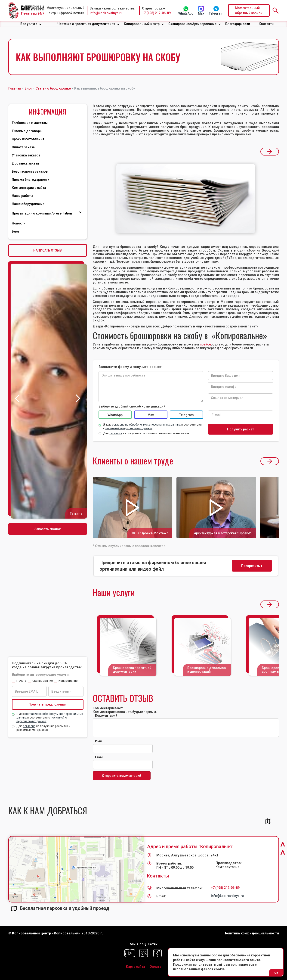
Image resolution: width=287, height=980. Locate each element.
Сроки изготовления (28, 139)
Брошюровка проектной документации (132, 670)
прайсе (205, 344)
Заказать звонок (48, 529)
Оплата (155, 967)
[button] (31, 24)
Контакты (267, 24)
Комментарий (106, 716)
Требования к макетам (30, 123)
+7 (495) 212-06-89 (156, 13)
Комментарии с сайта (29, 188)
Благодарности (238, 24)
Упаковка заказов (26, 155)
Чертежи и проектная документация (86, 24)
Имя (98, 741)
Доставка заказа (25, 163)
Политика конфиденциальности (251, 933)
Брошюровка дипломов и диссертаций (207, 670)
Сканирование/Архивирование (192, 24)
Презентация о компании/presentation (42, 213)
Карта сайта (136, 967)
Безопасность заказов (30, 171)
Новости (19, 223)
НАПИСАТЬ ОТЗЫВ (48, 250)
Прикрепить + (252, 566)
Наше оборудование (28, 204)
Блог (16, 231)
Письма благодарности (31, 180)
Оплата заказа (23, 147)
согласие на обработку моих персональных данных (146, 425)
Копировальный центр (142, 24)
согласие (29, 726)
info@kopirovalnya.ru (106, 13)
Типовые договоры (27, 131)
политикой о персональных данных (129, 428)
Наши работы (22, 196)
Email (99, 757)
